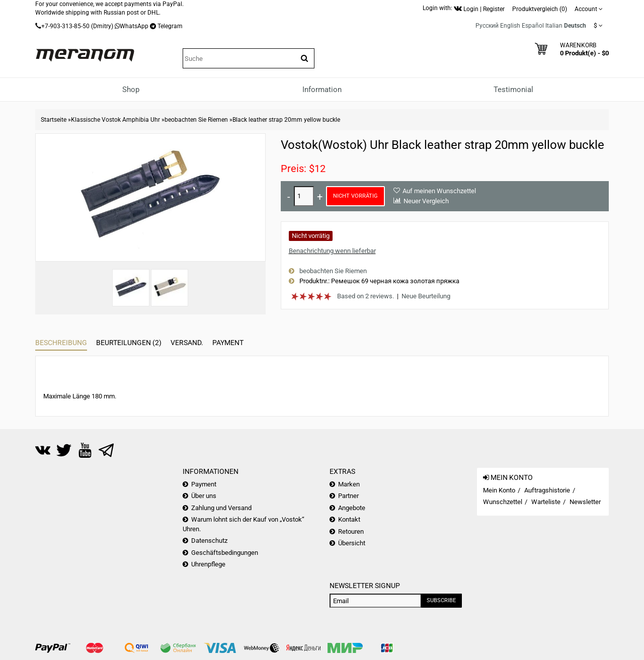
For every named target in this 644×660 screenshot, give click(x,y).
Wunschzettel (503, 502)
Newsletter (585, 502)
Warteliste (546, 502)
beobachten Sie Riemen (196, 120)
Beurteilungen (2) (129, 343)
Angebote (352, 508)
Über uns (204, 496)
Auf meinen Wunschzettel (439, 191)
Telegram (170, 26)
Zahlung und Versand (221, 508)
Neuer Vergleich (426, 201)
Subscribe (441, 600)
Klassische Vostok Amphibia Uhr (115, 120)
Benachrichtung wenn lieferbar (332, 251)
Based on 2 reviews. (366, 296)
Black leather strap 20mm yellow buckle (286, 120)
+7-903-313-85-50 (65, 26)
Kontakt (349, 519)
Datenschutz (209, 541)
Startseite (54, 120)
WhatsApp (134, 26)
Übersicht (352, 543)
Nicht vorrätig (355, 196)
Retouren (351, 531)
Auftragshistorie (547, 490)
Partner (348, 496)
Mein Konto (499, 490)
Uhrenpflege (208, 564)
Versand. (187, 343)
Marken (349, 484)
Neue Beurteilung (426, 296)
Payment (228, 343)
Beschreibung (61, 343)
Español (533, 26)
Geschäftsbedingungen (225, 553)
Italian (554, 26)
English (510, 26)
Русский (487, 26)
